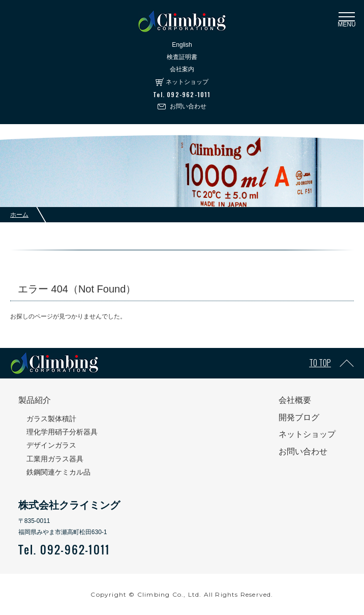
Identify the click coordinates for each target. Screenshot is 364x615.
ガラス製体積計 (51, 419)
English (182, 45)
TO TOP (320, 363)
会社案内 (182, 69)
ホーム (19, 215)
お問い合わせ (188, 106)
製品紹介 (35, 400)
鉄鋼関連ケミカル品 (58, 472)
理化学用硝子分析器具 (62, 432)
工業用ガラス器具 (55, 459)
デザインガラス (51, 445)
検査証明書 (182, 57)
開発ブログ (299, 417)
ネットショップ (187, 82)
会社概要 (295, 400)
